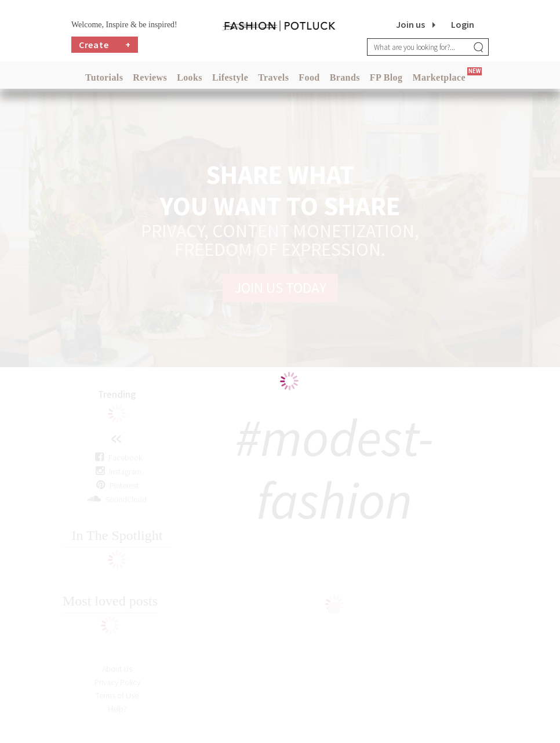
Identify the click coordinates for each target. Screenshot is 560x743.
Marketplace (439, 77)
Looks (190, 77)
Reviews (150, 77)
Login (463, 24)
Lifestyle (230, 77)
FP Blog (386, 77)
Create (105, 45)
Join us (410, 24)
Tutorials (104, 77)
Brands (345, 77)
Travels (273, 77)
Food (309, 77)
